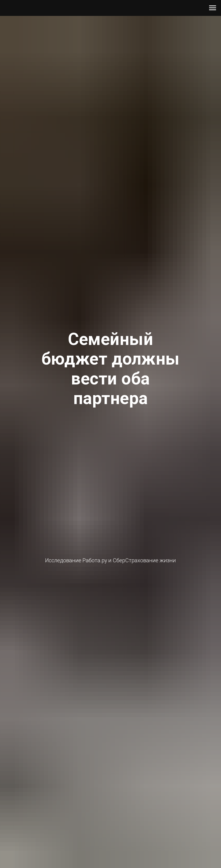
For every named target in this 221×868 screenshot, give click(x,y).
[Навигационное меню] (213, 8)
